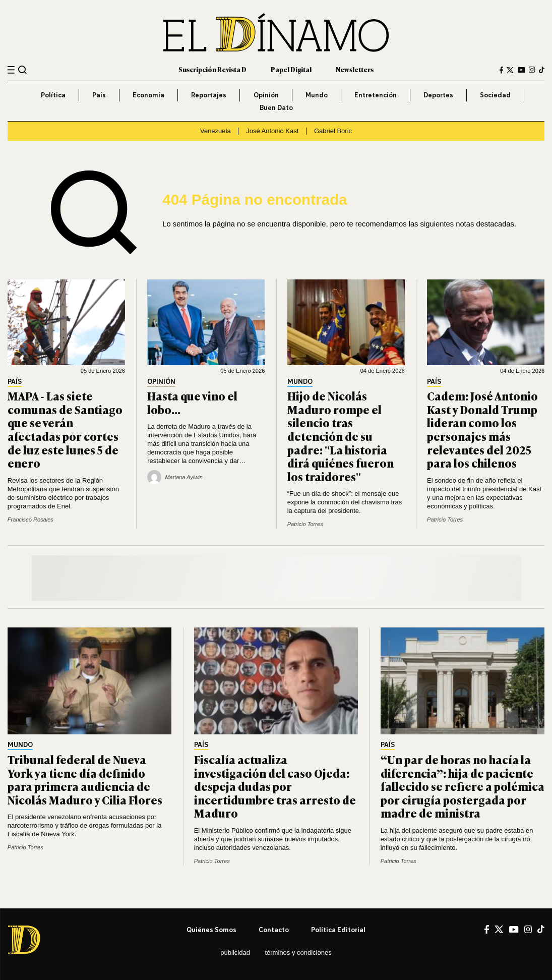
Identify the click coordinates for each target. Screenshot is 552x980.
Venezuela (216, 131)
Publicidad (235, 953)
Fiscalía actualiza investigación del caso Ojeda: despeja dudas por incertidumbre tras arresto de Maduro (275, 786)
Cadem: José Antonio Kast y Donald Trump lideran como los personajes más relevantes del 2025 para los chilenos (482, 429)
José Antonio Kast (272, 131)
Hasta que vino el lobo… (192, 402)
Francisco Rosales (30, 520)
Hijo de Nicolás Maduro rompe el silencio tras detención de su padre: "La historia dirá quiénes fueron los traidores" (341, 436)
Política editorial (338, 930)
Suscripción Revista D (212, 69)
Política (53, 95)
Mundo (317, 95)
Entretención (376, 95)
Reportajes (209, 95)
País (99, 95)
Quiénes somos (211, 930)
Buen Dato (276, 107)
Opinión (266, 95)
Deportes (438, 95)
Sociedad (495, 95)
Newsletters (355, 69)
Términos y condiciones (298, 953)
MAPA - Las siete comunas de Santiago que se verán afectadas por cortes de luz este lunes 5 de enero (65, 429)
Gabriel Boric (333, 131)
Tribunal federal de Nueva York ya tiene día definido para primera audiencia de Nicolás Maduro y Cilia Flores (85, 780)
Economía (148, 95)
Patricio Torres (305, 524)
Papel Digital (291, 69)
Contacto (274, 930)
